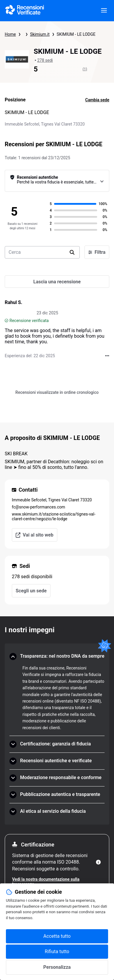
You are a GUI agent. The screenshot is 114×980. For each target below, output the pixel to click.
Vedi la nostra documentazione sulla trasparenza (46, 882)
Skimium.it (40, 34)
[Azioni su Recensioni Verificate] (107, 356)
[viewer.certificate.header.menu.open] (104, 11)
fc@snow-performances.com (39, 507)
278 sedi (45, 60)
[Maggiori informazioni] (98, 862)
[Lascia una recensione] (57, 282)
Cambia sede (97, 100)
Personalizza (57, 967)
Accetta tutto (57, 936)
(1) (85, 69)
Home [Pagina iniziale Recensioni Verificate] (10, 34)
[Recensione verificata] (6, 321)
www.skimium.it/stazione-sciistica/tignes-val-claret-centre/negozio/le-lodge (54, 516)
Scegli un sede (31, 591)
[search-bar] (42, 252)
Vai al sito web (35, 535)
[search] (72, 252)
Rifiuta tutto (57, 951)
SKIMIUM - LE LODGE (76, 34)
